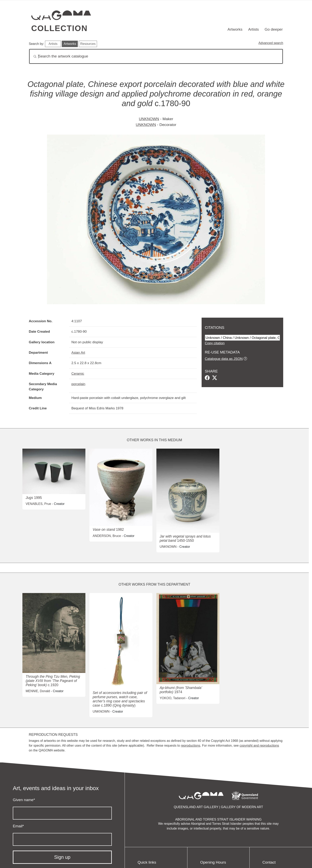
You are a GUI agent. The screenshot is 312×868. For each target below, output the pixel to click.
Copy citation (215, 343)
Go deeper (274, 29)
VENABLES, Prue (38, 504)
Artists (253, 29)
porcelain (78, 384)
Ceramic (78, 374)
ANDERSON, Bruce (107, 536)
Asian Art (78, 352)
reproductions (190, 746)
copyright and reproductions (259, 746)
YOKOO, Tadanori (172, 698)
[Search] (156, 56)
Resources (88, 44)
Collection (59, 28)
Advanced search (271, 43)
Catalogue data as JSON (224, 359)
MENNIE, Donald (38, 691)
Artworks (235, 29)
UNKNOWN (149, 119)
